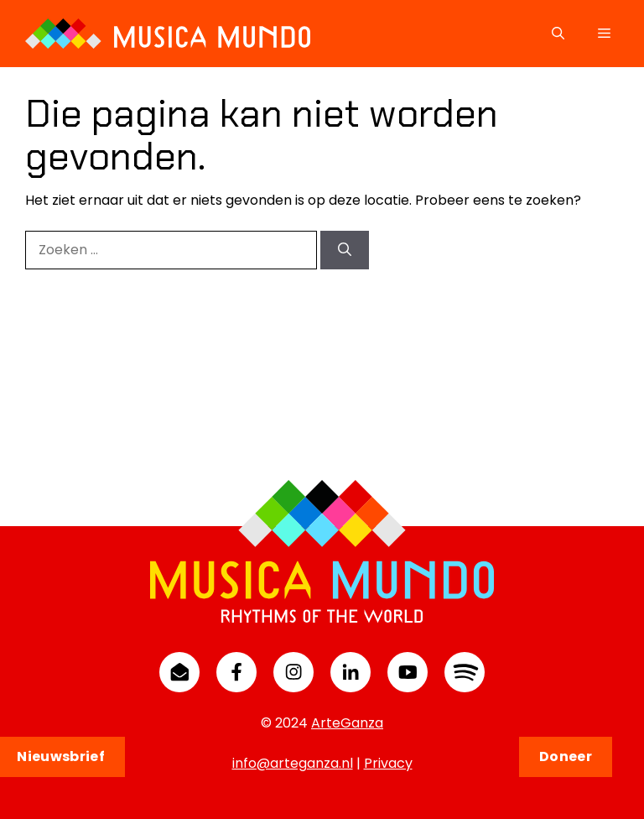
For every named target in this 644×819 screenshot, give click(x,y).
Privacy (388, 763)
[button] (558, 34)
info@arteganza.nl (293, 763)
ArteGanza (347, 723)
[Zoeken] (345, 250)
